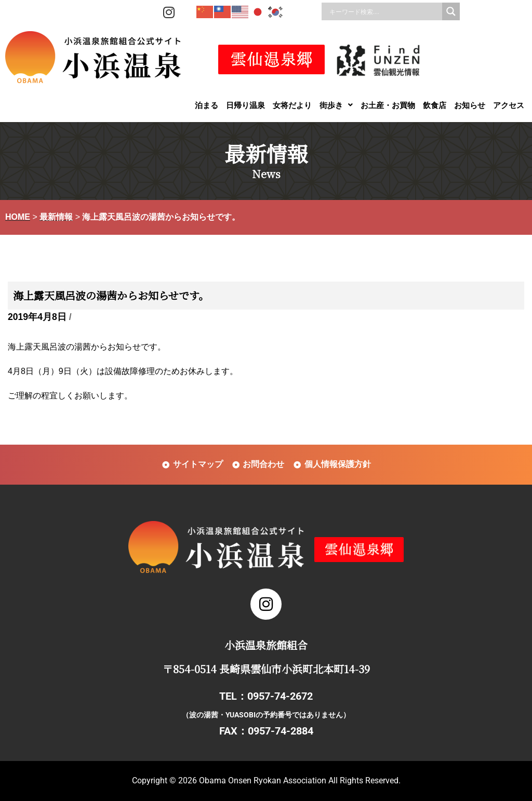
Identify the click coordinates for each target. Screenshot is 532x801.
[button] (336, 105)
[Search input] (384, 11)
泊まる (207, 105)
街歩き (336, 105)
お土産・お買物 (388, 105)
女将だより (292, 105)
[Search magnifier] (451, 11)
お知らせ (470, 105)
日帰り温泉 (245, 105)
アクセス (509, 105)
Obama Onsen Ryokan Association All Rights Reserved (299, 780)
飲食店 (435, 105)
